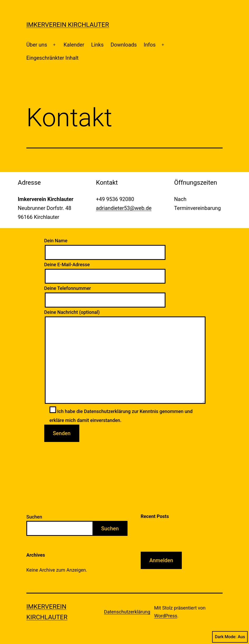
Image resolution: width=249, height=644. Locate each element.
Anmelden (161, 560)
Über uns (37, 45)
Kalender (74, 45)
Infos (150, 45)
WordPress (166, 616)
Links (97, 45)
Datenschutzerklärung (127, 612)
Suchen (34, 517)
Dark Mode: (230, 637)
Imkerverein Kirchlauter (68, 25)
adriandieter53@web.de (124, 208)
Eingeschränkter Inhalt (52, 58)
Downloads (124, 45)
